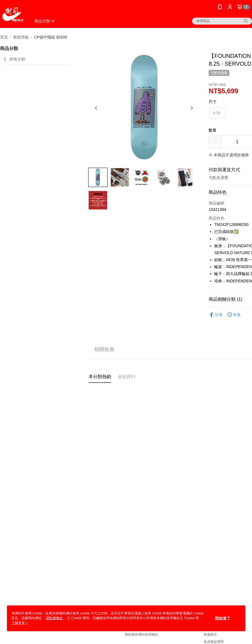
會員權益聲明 (214, 642)
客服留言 (210, 635)
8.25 (217, 113)
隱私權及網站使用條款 (142, 635)
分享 (216, 315)
